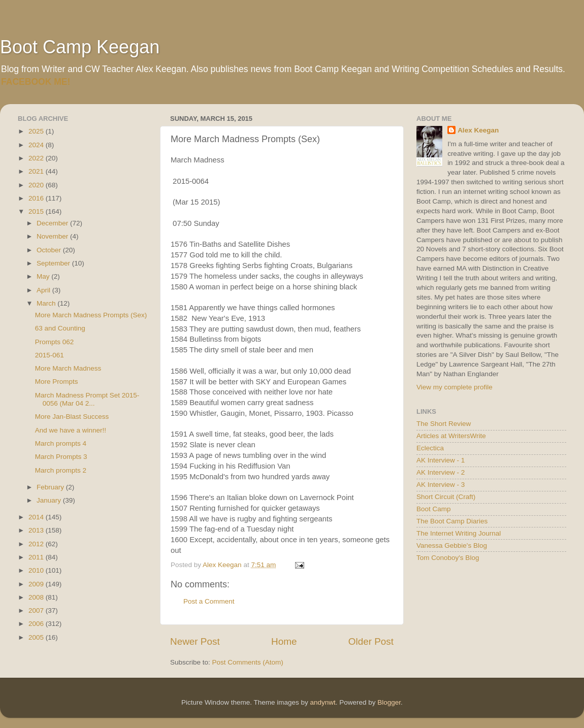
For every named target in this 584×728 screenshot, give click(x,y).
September (54, 263)
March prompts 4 (61, 443)
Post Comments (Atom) (248, 662)
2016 (37, 198)
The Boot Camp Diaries (452, 521)
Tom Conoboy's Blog (448, 558)
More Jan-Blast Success (72, 417)
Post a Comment (209, 601)
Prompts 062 (55, 342)
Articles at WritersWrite (451, 436)
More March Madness (68, 368)
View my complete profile (455, 387)
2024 (37, 145)
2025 (37, 131)
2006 (37, 624)
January (50, 500)
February (51, 487)
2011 (37, 557)
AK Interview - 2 (441, 472)
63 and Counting (60, 328)
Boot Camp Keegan (80, 47)
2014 (37, 517)
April (44, 290)
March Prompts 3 (61, 457)
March (47, 303)
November (53, 236)
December (53, 223)
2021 (37, 171)
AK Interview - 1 (441, 460)
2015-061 (50, 355)
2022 (37, 158)
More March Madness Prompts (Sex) (91, 315)
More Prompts (57, 382)
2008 (37, 597)
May (44, 276)
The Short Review (444, 424)
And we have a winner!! (71, 430)
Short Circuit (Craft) (446, 497)
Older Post (371, 641)
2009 (37, 584)
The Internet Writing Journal (459, 533)
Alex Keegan (478, 130)
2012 (37, 544)
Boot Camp (434, 509)
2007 (37, 610)
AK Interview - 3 (441, 485)
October (50, 250)
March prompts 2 (61, 470)
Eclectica (430, 448)
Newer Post (195, 641)
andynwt (322, 702)
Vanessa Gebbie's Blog (452, 545)
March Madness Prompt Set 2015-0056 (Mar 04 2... (87, 399)
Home (284, 641)
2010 (37, 570)
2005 (37, 637)
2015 (37, 211)
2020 (37, 185)
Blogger (389, 702)
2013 (37, 530)
